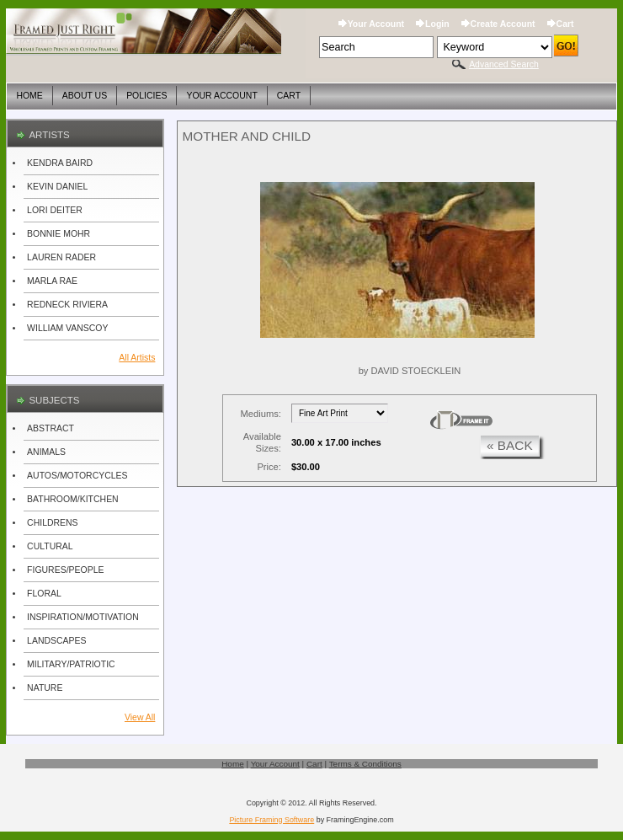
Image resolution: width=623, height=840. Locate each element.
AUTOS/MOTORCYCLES (77, 476)
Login (437, 24)
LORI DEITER (55, 210)
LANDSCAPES (56, 641)
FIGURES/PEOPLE (65, 570)
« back (510, 445)
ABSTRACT (51, 428)
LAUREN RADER (61, 257)
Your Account (376, 24)
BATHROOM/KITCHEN (73, 499)
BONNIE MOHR (59, 234)
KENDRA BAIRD (60, 163)
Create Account (503, 24)
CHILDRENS (53, 523)
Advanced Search (504, 64)
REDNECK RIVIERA (67, 305)
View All (140, 717)
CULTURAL (50, 546)
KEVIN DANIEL (57, 187)
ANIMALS (46, 452)
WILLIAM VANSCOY (67, 328)
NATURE (45, 688)
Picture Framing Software (272, 820)
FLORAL (44, 594)
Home (29, 96)
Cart (565, 24)
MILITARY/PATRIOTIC (71, 664)
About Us (85, 96)
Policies (146, 96)
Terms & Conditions (365, 764)
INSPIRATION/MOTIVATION (83, 617)
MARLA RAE (52, 281)
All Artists (137, 358)
